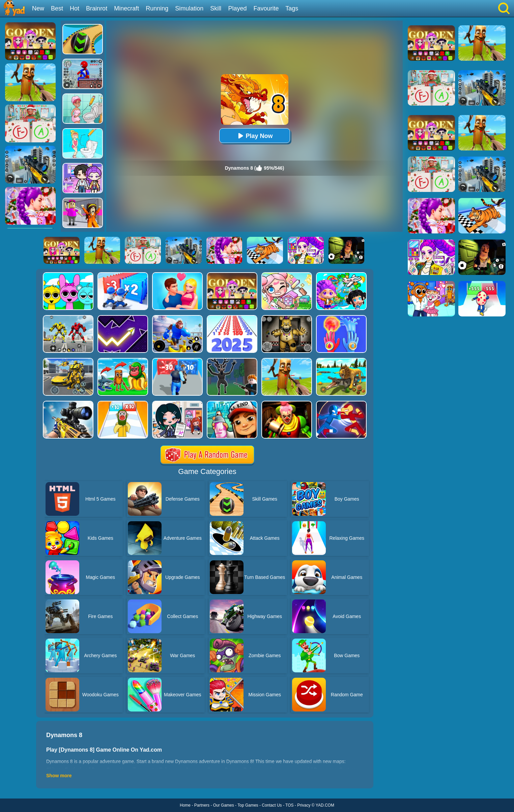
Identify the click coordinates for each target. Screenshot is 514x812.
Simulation (189, 8)
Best (57, 8)
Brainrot (97, 8)
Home (185, 805)
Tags (292, 8)
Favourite (266, 8)
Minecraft (126, 8)
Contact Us (272, 805)
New (38, 8)
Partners (202, 805)
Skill (216, 8)
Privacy (304, 805)
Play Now (254, 136)
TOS (289, 805)
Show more (59, 776)
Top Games (248, 805)
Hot (75, 8)
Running (157, 8)
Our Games (224, 805)
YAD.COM (325, 805)
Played (237, 8)
